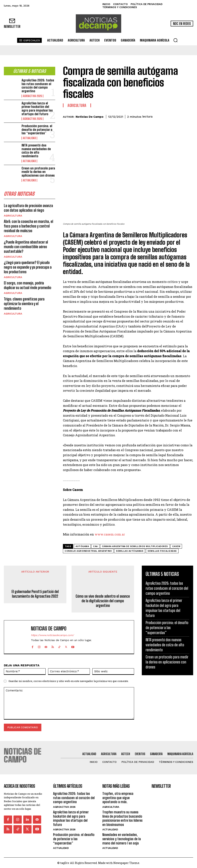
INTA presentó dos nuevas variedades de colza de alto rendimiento (36, 150)
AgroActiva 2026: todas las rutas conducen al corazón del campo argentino (38, 85)
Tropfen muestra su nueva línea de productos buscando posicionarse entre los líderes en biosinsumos (122, 818)
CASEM (176, 546)
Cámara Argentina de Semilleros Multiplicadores (135, 546)
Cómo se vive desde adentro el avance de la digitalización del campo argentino (103, 601)
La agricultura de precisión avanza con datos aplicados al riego (28, 207)
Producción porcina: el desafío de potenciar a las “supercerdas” (37, 129)
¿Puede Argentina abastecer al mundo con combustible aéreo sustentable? (26, 245)
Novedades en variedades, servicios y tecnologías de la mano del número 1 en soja (122, 838)
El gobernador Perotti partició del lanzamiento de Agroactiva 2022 (35, 594)
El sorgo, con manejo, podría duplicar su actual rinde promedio (28, 284)
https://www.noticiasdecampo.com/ (52, 635)
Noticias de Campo (90, 117)
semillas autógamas (130, 551)
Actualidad (29, 137)
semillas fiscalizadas (162, 551)
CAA (95, 546)
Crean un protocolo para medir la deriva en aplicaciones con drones (38, 171)
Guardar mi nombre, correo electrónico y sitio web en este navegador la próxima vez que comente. (69, 681)
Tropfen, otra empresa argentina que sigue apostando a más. (118, 797)
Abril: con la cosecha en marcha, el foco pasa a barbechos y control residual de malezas (28, 225)
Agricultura (13, 214)
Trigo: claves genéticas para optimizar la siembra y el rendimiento (24, 302)
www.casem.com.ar (110, 534)
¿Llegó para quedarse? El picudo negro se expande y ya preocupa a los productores (28, 266)
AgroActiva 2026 (32, 96)
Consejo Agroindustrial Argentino (88, 551)
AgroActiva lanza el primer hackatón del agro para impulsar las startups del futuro (37, 108)
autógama (82, 546)
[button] (175, 40)
